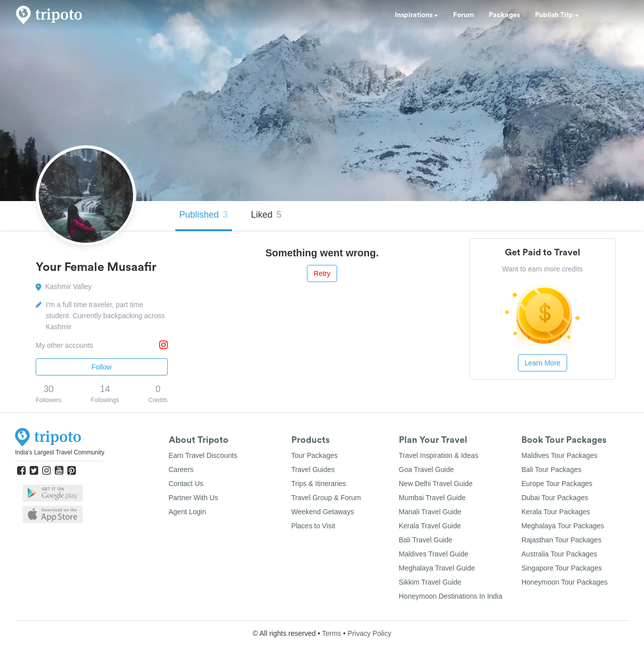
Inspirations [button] (416, 15)
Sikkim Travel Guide (430, 582)
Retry (322, 273)
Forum (463, 15)
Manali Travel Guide (430, 512)
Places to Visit (313, 526)
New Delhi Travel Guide (436, 484)
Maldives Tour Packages (559, 455)
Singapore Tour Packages (562, 568)
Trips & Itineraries (319, 484)
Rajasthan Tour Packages (561, 540)
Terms (332, 633)
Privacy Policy (369, 633)
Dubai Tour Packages (555, 498)
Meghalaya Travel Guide (437, 568)
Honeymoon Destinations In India (451, 596)
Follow (101, 367)
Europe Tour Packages (557, 484)
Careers (181, 469)
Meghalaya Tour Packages (563, 526)
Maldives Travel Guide (434, 554)
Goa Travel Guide (426, 469)
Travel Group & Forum (326, 498)
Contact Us (186, 484)
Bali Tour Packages (552, 469)
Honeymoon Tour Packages (565, 582)
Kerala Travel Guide (430, 526)
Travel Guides (313, 469)
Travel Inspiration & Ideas (439, 455)
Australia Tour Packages (559, 554)
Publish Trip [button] (557, 15)
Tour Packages (315, 455)
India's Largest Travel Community (60, 452)
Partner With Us (194, 498)
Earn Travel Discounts (203, 455)
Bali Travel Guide (426, 540)
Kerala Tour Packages (556, 512)
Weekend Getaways (323, 512)
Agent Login (188, 512)
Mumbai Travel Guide (432, 498)
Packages (504, 15)
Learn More (543, 363)
